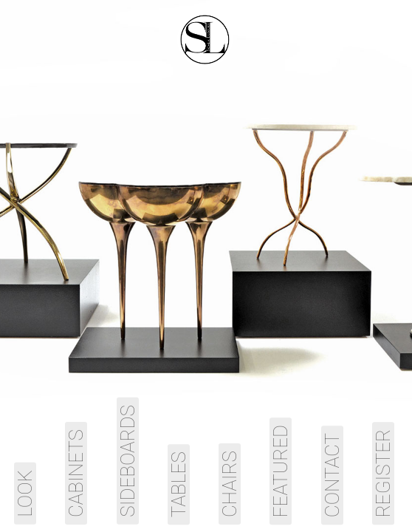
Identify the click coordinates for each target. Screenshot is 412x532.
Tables (179, 484)
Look (25, 494)
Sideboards (128, 461)
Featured (281, 471)
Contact (332, 475)
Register (383, 473)
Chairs (230, 484)
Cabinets (76, 473)
